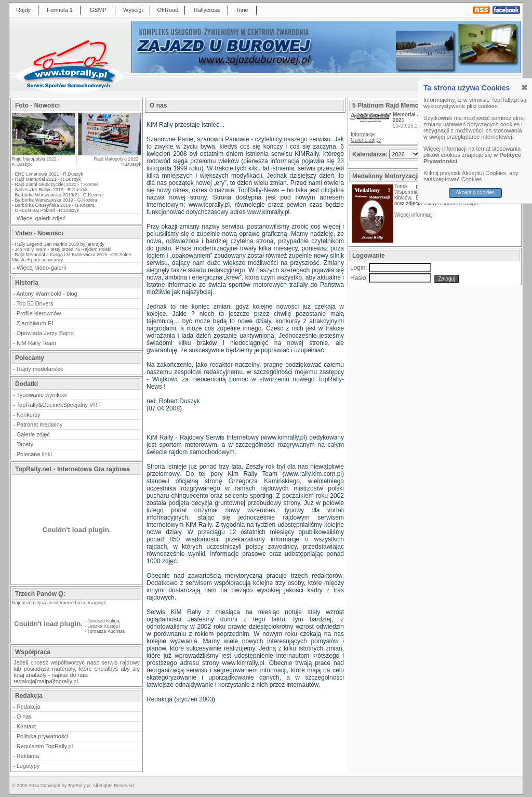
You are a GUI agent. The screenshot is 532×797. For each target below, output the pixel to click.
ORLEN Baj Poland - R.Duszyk (47, 210)
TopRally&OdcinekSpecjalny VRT (59, 405)
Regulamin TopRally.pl (45, 746)
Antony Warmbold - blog (47, 294)
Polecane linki (34, 454)
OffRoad (168, 10)
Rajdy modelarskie (40, 369)
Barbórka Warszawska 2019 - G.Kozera (56, 200)
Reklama (28, 756)
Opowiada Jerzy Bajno (45, 333)
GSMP (98, 10)
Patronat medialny (40, 424)
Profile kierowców (39, 313)
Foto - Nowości (37, 105)
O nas (24, 716)
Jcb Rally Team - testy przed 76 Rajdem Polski (63, 249)
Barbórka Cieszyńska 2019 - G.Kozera (55, 205)
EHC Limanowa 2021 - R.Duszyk (49, 174)
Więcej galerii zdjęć (41, 218)
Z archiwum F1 (36, 323)
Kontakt (26, 726)
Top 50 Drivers (35, 303)
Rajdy (23, 10)
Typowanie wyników (42, 395)
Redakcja (29, 707)
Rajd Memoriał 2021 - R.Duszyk (48, 179)
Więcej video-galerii (41, 268)
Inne (242, 10)
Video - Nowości (39, 233)
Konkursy (29, 415)
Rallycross (207, 10)
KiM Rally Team (36, 343)
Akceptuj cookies (475, 192)
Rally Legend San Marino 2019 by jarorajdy (60, 244)
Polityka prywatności (43, 736)
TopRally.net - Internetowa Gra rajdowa (72, 469)
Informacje (363, 134)
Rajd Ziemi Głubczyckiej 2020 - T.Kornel (56, 184)
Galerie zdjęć (33, 434)
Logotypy (28, 766)
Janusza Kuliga (104, 621)
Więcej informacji (415, 215)
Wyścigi (133, 10)
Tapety (25, 444)
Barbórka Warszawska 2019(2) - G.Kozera (59, 195)
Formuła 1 (60, 10)
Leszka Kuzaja (103, 626)
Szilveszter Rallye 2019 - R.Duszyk (51, 190)
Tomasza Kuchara (106, 631)
